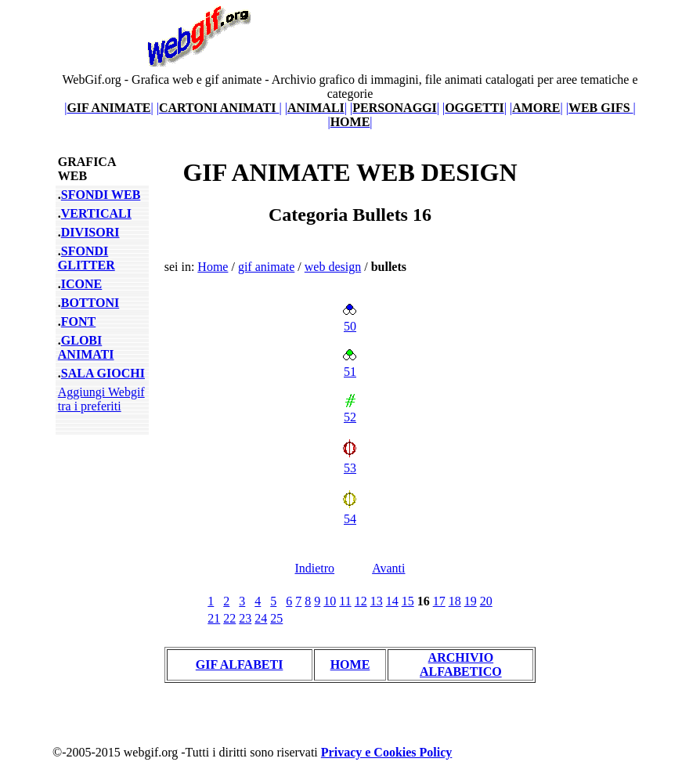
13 (377, 601)
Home (213, 267)
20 (486, 601)
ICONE (81, 284)
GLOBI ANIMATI (86, 347)
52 (350, 410)
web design (333, 267)
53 (350, 461)
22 (229, 618)
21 (214, 618)
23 (245, 618)
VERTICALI (96, 213)
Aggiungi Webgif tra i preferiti (101, 399)
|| (109, 108)
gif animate (266, 267)
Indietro (314, 568)
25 (276, 618)
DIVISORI (90, 232)
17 (439, 601)
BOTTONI (90, 303)
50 (350, 319)
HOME (350, 664)
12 (361, 601)
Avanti (388, 568)
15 (408, 601)
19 (471, 601)
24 (261, 618)
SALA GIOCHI (103, 373)
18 (455, 601)
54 (350, 512)
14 (392, 601)
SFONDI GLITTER (87, 258)
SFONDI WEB (101, 195)
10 (330, 601)
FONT (78, 321)
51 (350, 365)
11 (345, 601)
